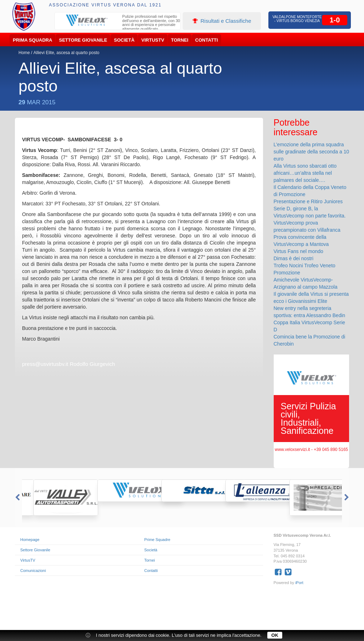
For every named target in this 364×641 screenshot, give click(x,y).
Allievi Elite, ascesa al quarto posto (66, 53)
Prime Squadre (157, 540)
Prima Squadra (33, 40)
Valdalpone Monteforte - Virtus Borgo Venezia (297, 19)
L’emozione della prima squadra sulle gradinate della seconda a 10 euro (312, 152)
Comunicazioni (33, 571)
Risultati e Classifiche (222, 21)
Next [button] (347, 498)
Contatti (207, 40)
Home (24, 53)
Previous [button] (17, 498)
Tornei (180, 40)
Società (124, 40)
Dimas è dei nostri (294, 258)
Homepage (30, 540)
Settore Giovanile (83, 40)
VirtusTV (153, 40)
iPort (299, 583)
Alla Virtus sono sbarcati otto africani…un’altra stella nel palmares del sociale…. (305, 173)
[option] (118, 23)
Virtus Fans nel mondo (299, 251)
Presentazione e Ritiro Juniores (308, 201)
